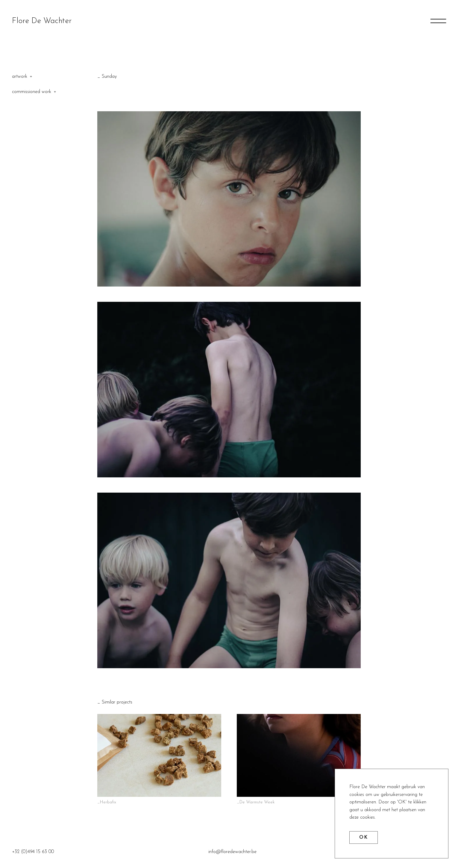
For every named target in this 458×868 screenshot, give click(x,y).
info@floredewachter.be (232, 852)
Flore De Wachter (42, 21)
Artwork (20, 77)
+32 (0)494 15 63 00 (33, 852)
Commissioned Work (32, 92)
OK (364, 837)
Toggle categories (31, 77)
